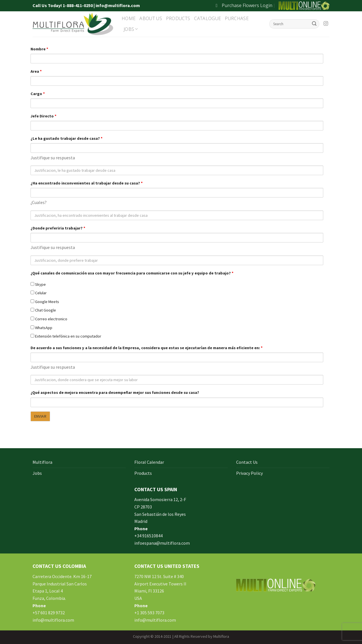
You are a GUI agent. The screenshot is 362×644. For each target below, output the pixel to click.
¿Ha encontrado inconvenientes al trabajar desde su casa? (87, 183)
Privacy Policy (249, 473)
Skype (38, 284)
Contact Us (247, 462)
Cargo (38, 94)
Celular (39, 293)
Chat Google (43, 310)
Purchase (237, 18)
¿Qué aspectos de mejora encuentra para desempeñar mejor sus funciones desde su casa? (115, 392)
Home (129, 18)
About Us (151, 18)
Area (36, 71)
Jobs (131, 29)
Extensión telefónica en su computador (66, 336)
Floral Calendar (149, 462)
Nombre (39, 49)
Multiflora (42, 462)
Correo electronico (49, 319)
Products (178, 18)
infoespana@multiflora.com (162, 543)
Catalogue (207, 18)
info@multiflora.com (53, 620)
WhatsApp (41, 328)
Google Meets (45, 302)
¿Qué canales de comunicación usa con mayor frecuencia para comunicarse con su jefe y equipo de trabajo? (132, 273)
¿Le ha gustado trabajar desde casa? (67, 138)
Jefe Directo (44, 116)
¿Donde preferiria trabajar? (58, 228)
